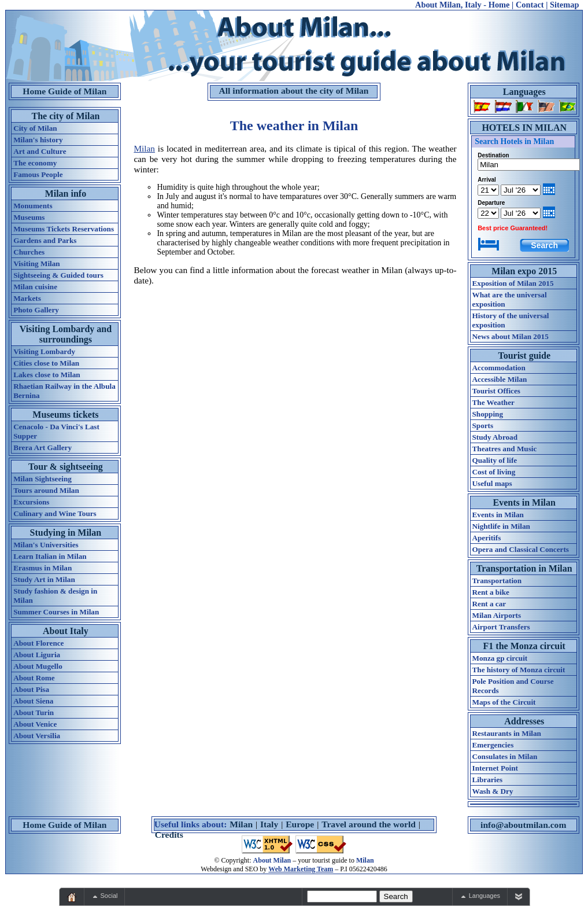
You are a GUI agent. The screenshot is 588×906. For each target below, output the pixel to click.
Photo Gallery (36, 310)
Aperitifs (487, 538)
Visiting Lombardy (44, 351)
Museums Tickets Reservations (64, 229)
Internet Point (495, 768)
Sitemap (564, 5)
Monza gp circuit (500, 658)
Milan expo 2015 (524, 271)
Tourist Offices (496, 391)
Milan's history (38, 140)
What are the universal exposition (510, 299)
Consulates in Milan (505, 756)
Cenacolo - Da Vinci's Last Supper (56, 431)
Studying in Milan (66, 533)
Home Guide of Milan (64, 91)
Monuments (33, 206)
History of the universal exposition (511, 320)
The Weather (493, 402)
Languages (524, 92)
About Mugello (38, 666)
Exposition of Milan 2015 (513, 283)
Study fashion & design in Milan (55, 596)
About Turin (34, 712)
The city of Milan (66, 116)
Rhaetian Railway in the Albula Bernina (64, 391)
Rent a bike (491, 592)
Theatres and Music (505, 449)
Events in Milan (524, 502)
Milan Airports (497, 615)
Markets (27, 298)
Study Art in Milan (44, 579)
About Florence (38, 643)
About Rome (34, 678)
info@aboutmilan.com (523, 825)
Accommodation (499, 368)
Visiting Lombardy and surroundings (66, 334)
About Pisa (31, 689)
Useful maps (492, 483)
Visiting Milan (36, 264)
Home (499, 5)
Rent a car (489, 604)
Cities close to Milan (46, 363)
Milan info (66, 194)
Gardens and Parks (45, 240)
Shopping (488, 414)
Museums (29, 217)
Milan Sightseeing (42, 479)
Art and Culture (40, 151)
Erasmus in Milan (42, 568)
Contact (530, 5)
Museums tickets (65, 415)
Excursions (31, 502)
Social (109, 896)
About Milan (272, 860)
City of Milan (35, 128)
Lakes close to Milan (47, 375)
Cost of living (494, 472)
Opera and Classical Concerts (521, 549)
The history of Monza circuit (519, 670)
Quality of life (495, 460)
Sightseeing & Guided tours (58, 275)
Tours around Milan (46, 490)
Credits (169, 835)
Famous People (38, 174)
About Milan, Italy (448, 5)
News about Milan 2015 (511, 336)
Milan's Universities (46, 545)
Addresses (524, 721)
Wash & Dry (493, 791)
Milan (144, 148)
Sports (483, 426)
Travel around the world (369, 824)
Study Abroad (495, 437)
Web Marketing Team (301, 869)
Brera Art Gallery (42, 448)
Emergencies (493, 745)
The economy (35, 163)
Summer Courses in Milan (56, 612)
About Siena (33, 701)
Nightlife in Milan (501, 526)
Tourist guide (524, 356)
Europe (300, 824)
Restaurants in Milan (507, 733)
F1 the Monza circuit (524, 646)
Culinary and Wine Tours (55, 513)
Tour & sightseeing (66, 467)
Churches (29, 252)
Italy (269, 824)
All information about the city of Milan (294, 91)
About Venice (35, 724)
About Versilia (37, 736)
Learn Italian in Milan (50, 556)
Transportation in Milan (524, 568)
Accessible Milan (500, 379)
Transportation (497, 581)
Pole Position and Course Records (513, 686)
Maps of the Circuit (504, 702)
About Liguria (37, 655)
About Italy (66, 631)
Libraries (488, 780)
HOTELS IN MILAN (524, 128)
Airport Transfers (501, 627)
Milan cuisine (35, 287)
